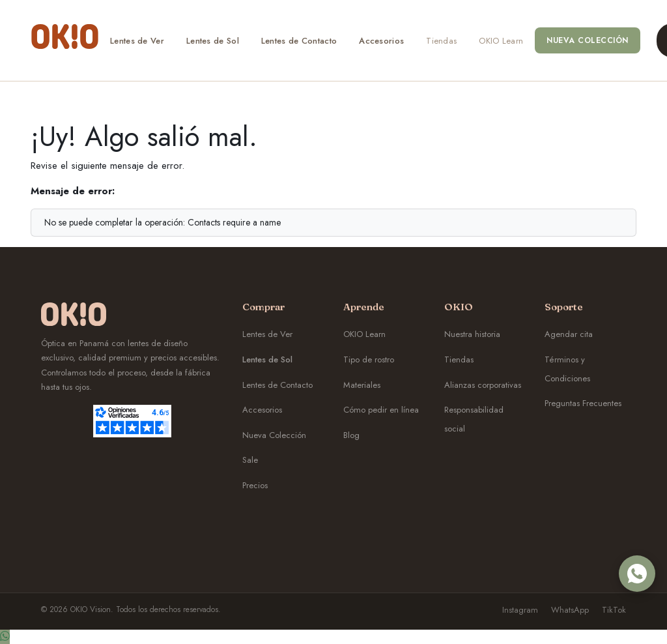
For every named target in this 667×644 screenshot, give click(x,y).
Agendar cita (569, 334)
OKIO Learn (364, 334)
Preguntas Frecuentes (583, 403)
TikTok (614, 610)
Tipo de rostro (369, 359)
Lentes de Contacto (277, 385)
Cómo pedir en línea (381, 410)
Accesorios (262, 410)
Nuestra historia (472, 334)
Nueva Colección (274, 435)
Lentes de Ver (267, 334)
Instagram (520, 610)
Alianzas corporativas (483, 385)
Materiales (362, 385)
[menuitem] (137, 41)
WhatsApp (570, 610)
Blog (351, 435)
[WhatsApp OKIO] (637, 574)
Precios (255, 485)
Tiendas (459, 359)
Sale (250, 460)
